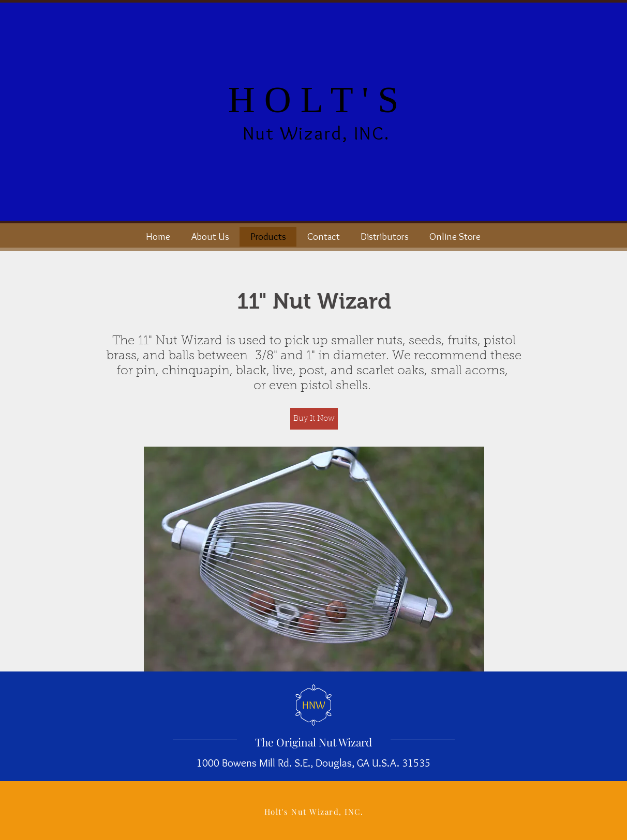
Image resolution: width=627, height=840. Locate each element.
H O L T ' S (313, 100)
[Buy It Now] (314, 419)
